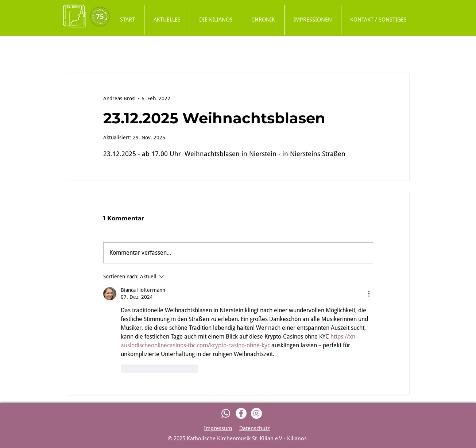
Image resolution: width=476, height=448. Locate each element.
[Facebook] (241, 413)
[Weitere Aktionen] (369, 294)
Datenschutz (255, 428)
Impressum (218, 428)
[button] (216, 20)
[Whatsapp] (226, 413)
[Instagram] (256, 413)
